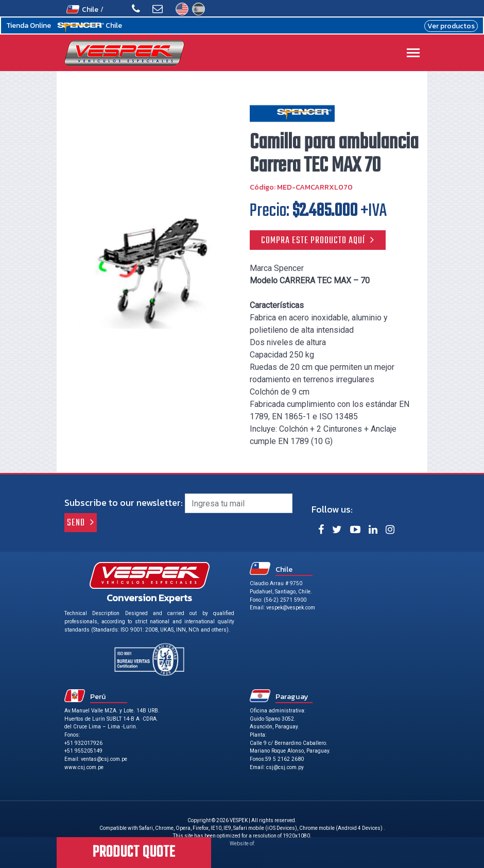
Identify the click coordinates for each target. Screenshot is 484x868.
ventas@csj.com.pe (104, 759)
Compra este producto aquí (313, 241)
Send (76, 523)
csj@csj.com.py (285, 767)
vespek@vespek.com (291, 608)
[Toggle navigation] (413, 54)
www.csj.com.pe (84, 767)
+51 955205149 (83, 751)
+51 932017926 (83, 743)
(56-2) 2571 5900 (285, 600)
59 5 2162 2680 (284, 759)
